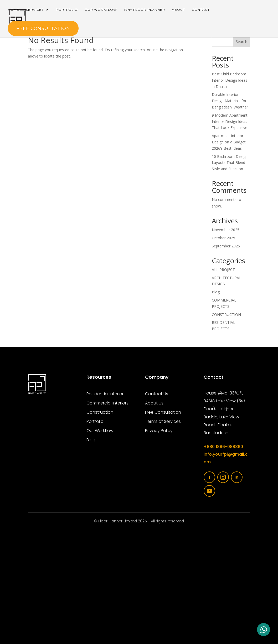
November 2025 (226, 230)
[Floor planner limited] (139, 585)
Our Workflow (101, 10)
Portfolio (67, 10)
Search (241, 42)
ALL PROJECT (223, 270)
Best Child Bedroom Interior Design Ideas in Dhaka (230, 80)
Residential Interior (105, 394)
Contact (201, 10)
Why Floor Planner (144, 10)
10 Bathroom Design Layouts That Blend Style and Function (230, 163)
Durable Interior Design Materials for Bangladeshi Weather (230, 101)
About (178, 10)
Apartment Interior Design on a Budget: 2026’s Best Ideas (229, 142)
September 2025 (226, 246)
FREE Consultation (43, 28)
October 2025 (223, 238)
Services (35, 10)
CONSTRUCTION (226, 315)
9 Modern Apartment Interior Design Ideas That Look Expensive (230, 121)
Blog (216, 292)
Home (14, 10)
